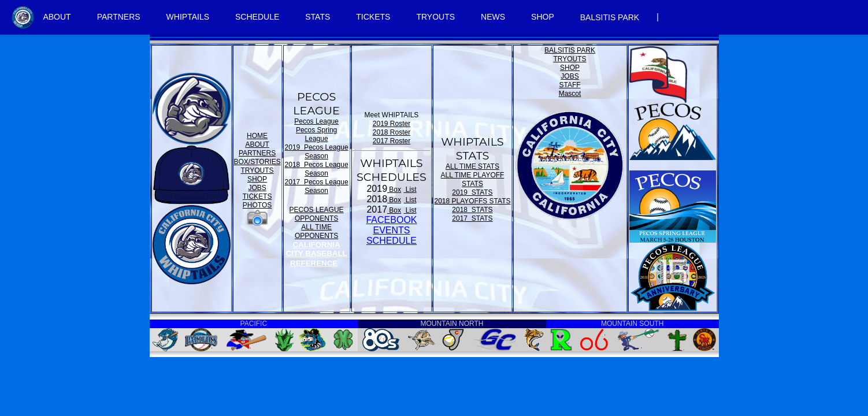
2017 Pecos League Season (317, 186)
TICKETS (373, 17)
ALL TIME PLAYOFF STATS (473, 179)
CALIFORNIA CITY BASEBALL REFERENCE (316, 254)
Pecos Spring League (316, 134)
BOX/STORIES (257, 162)
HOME (257, 136)
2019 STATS (472, 192)
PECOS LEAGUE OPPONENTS (317, 214)
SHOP (543, 17)
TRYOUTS (435, 17)
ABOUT (57, 17)
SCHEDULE (257, 17)
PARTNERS (119, 17)
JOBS (257, 188)
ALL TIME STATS (472, 166)
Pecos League (316, 121)
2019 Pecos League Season (317, 152)
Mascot (570, 94)
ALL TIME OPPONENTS (316, 231)
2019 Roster (392, 124)
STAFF (570, 85)
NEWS (493, 17)
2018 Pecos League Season (317, 169)
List (410, 190)
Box (394, 190)
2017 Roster (392, 141)
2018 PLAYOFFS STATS (472, 201)
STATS (318, 17)
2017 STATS (472, 218)
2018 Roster (392, 132)
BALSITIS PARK (610, 17)
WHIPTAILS (188, 17)
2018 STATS (472, 210)
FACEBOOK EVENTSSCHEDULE (391, 230)
